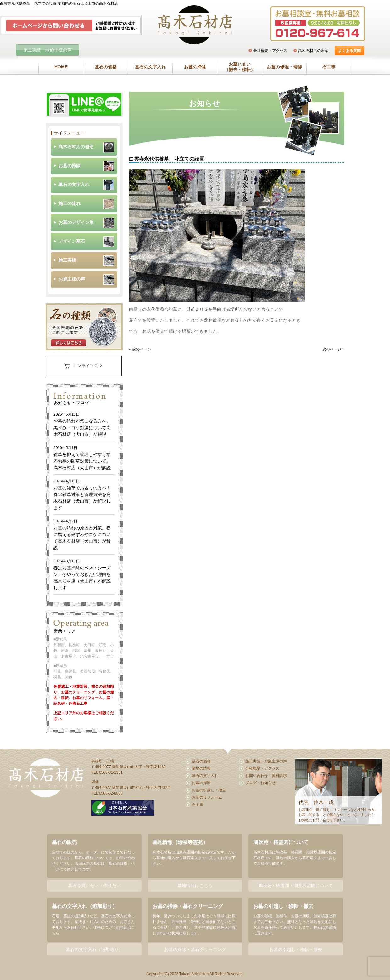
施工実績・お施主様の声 (47, 50)
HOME (61, 67)
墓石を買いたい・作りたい (94, 886)
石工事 (329, 67)
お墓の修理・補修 (284, 67)
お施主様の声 (72, 279)
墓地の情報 (201, 768)
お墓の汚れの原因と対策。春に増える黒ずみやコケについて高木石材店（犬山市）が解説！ (82, 535)
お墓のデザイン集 (76, 222)
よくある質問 (349, 51)
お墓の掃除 (195, 67)
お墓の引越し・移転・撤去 (296, 949)
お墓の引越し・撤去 (209, 790)
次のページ (332, 349)
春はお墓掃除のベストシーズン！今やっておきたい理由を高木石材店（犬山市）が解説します (82, 575)
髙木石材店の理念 (313, 51)
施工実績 (67, 260)
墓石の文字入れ (150, 67)
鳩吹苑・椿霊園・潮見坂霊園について (296, 886)
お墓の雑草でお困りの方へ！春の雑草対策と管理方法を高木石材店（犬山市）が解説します (82, 495)
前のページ (142, 349)
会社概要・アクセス (270, 51)
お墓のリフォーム (207, 797)
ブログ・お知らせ (260, 783)
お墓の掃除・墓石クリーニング (195, 949)
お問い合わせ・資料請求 (266, 776)
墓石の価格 (106, 67)
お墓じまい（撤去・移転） (240, 67)
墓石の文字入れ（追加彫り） (94, 949)
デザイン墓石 (72, 241)
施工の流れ (70, 203)
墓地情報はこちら (195, 886)
